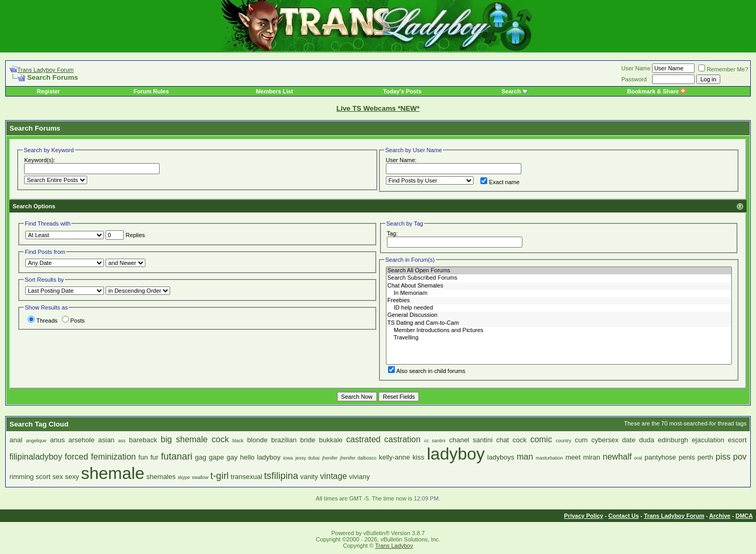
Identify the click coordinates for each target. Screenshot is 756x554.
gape (217, 457)
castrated (363, 439)
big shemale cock (195, 439)
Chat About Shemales (559, 286)
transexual (246, 477)
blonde (258, 440)
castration (402, 439)
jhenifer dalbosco (358, 458)
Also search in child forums (427, 371)
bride (308, 440)
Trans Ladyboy (394, 546)
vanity (309, 477)
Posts (73, 321)
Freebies (559, 301)
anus (57, 440)
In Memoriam (559, 293)
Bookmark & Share (656, 91)
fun (143, 457)
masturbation (549, 458)
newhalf (617, 457)
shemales (161, 477)
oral (638, 458)
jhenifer (330, 458)
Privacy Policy (584, 516)
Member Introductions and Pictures (559, 331)
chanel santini (471, 440)
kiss (418, 457)
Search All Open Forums (559, 271)
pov (740, 457)
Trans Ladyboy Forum (45, 70)
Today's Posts (402, 91)
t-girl (220, 476)
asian (106, 440)
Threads (43, 321)
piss (723, 457)
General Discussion (559, 315)
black (238, 441)
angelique (36, 441)
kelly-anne (395, 457)
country (563, 441)
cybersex (605, 440)
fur (154, 457)
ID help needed (559, 308)
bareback (143, 440)
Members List (274, 91)
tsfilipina (281, 476)
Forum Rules (151, 91)
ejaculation (708, 440)
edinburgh (673, 440)
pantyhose (660, 457)
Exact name (500, 182)
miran (592, 457)
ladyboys (501, 457)
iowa (288, 458)
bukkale (331, 440)
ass (122, 441)
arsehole (81, 440)
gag (201, 457)
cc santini (435, 441)
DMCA (744, 516)
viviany (360, 477)
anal (16, 440)
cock (519, 440)
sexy (72, 477)
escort (737, 440)
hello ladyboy (260, 457)
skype (184, 477)
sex (58, 477)
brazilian (284, 440)
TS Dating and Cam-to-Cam (559, 323)
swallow (200, 477)
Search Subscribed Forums (559, 278)
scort (43, 477)
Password (634, 79)
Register (48, 91)
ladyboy (456, 454)
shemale (113, 473)
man (525, 457)
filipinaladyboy (36, 457)
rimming (22, 477)
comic (541, 439)
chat (503, 440)
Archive (720, 516)
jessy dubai (307, 458)
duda (647, 440)
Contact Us (624, 516)
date (629, 440)
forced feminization (100, 457)
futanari (176, 456)
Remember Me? (723, 69)
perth (706, 457)
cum (581, 440)
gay (232, 457)
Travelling (559, 338)
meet (573, 457)
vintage (333, 476)
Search (511, 91)
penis (687, 457)
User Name (636, 68)
